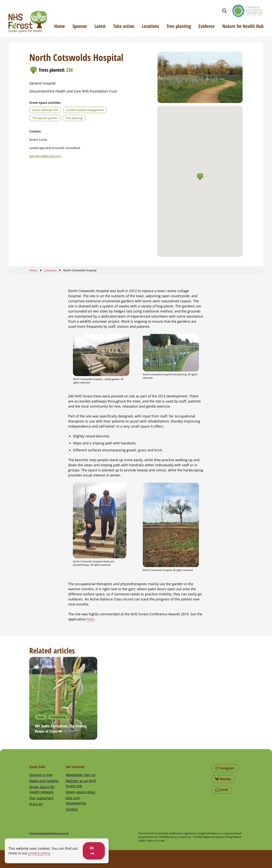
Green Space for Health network (42, 789)
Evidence (207, 26)
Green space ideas (80, 792)
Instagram (225, 768)
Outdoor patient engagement (85, 110)
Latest (100, 26)
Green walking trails (45, 110)
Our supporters (41, 798)
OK (92, 848)
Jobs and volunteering (76, 801)
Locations (150, 26)
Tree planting (179, 26)
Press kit (36, 804)
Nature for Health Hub (243, 26)
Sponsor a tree (41, 775)
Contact (72, 809)
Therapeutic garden (45, 118)
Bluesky (223, 779)
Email (222, 790)
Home (60, 26)
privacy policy (39, 853)
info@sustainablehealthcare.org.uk (49, 833)
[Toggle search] (224, 11)
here (90, 619)
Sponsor (80, 26)
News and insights (44, 781)
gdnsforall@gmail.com (45, 156)
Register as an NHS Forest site (81, 783)
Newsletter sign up (81, 775)
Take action (124, 26)
